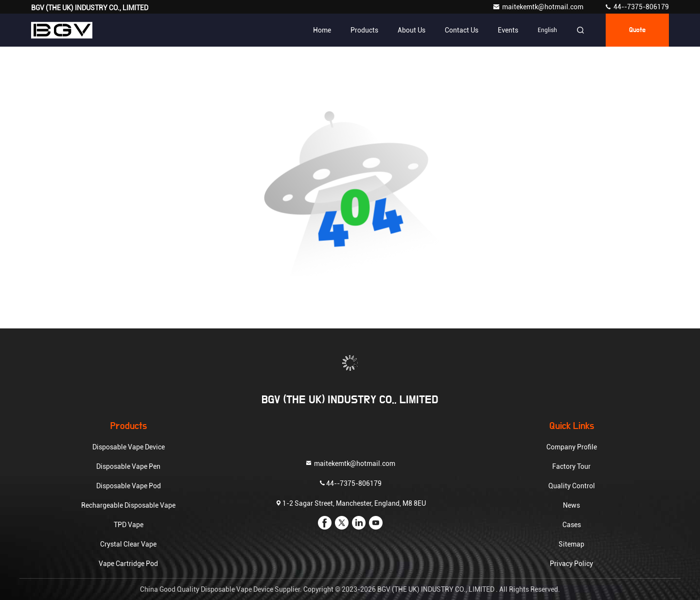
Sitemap (571, 544)
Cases (572, 525)
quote (637, 30)
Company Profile (572, 447)
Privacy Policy (571, 564)
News (571, 505)
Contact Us (462, 30)
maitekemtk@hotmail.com (539, 7)
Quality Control (572, 486)
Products (364, 30)
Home (322, 30)
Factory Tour (571, 466)
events (508, 30)
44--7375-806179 (637, 7)
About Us (411, 30)
